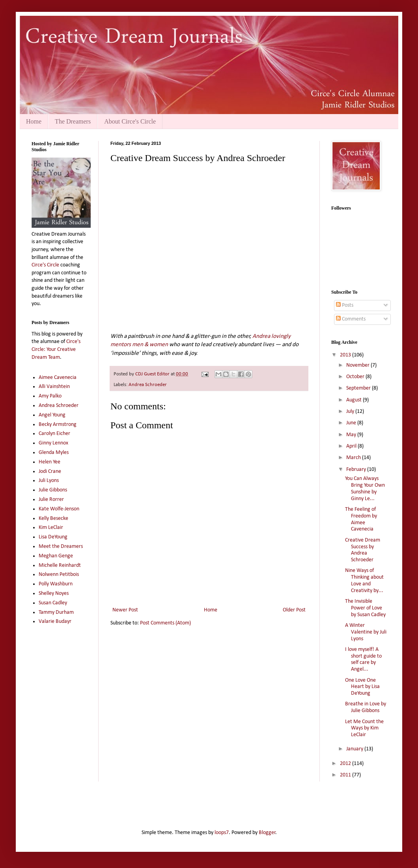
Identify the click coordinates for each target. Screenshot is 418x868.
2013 (346, 355)
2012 (346, 764)
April (352, 446)
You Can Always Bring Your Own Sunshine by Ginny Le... (365, 488)
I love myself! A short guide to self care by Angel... (363, 659)
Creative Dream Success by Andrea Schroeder (363, 550)
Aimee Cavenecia (58, 378)
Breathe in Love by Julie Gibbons (366, 707)
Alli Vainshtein (54, 387)
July (351, 412)
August (355, 400)
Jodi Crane (50, 471)
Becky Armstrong (58, 425)
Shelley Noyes (54, 593)
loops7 (222, 833)
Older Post (294, 610)
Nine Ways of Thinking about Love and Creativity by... (364, 580)
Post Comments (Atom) (165, 623)
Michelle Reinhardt (60, 565)
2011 (346, 775)
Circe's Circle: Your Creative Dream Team (56, 349)
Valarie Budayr (55, 621)
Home (34, 121)
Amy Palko (50, 396)
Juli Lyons (49, 481)
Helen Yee (49, 462)
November (358, 365)
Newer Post (125, 610)
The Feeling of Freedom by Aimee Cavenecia (361, 519)
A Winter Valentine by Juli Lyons (366, 632)
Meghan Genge (56, 556)
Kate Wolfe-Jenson (59, 509)
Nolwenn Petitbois (59, 575)
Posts (345, 305)
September (359, 388)
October (356, 377)
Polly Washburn (56, 584)
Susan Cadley (53, 603)
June (352, 423)
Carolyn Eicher (54, 434)
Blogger (267, 833)
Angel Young (52, 415)
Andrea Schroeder (148, 385)
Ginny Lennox (53, 443)
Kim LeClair (51, 528)
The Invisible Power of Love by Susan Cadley (365, 608)
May (352, 435)
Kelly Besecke (53, 518)
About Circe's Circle (130, 121)
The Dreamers (73, 121)
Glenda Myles (54, 453)
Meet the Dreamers (61, 546)
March (354, 458)
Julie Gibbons (53, 490)
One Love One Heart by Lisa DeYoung (362, 687)
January (355, 749)
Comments (351, 319)
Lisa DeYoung (53, 537)
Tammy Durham (56, 612)
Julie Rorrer (51, 500)
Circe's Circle (45, 265)
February (357, 470)
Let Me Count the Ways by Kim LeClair (364, 728)
